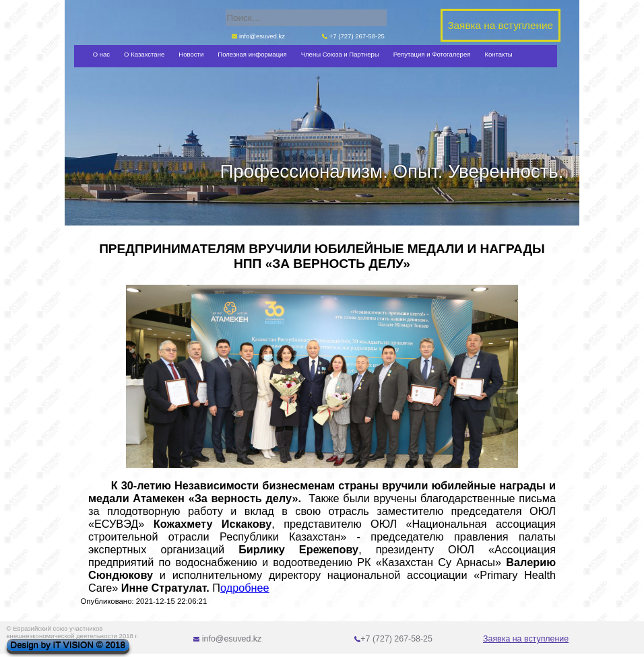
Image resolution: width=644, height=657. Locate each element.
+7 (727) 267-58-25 (353, 36)
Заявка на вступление (526, 639)
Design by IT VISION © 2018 (68, 645)
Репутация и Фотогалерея (432, 54)
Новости (191, 54)
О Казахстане (144, 54)
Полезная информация (252, 54)
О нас (101, 54)
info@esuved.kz (258, 36)
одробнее (245, 588)
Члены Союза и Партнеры (340, 54)
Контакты (498, 54)
